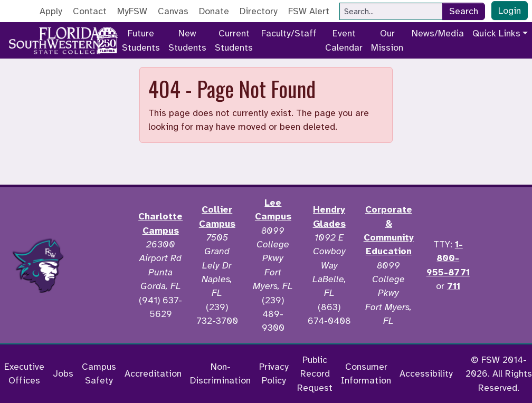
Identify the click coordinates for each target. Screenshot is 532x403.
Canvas (173, 11)
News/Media (438, 33)
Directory (259, 11)
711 (454, 286)
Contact (90, 11)
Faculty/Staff (289, 33)
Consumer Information (366, 373)
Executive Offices (24, 373)
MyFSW (132, 11)
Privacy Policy (274, 373)
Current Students (234, 40)
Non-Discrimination (220, 373)
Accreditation (153, 373)
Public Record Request (315, 374)
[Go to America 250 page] (107, 39)
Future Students (141, 40)
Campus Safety (99, 373)
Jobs (63, 373)
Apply (51, 11)
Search (464, 11)
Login (510, 11)
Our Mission (387, 40)
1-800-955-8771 (448, 258)
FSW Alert (309, 11)
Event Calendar (344, 40)
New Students (187, 40)
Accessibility (426, 373)
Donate (214, 11)
